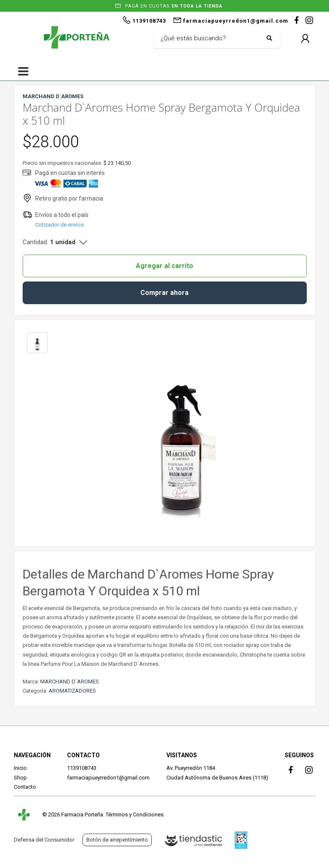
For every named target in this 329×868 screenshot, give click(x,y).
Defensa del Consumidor (44, 840)
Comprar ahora (164, 293)
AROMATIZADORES (72, 691)
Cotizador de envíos (60, 225)
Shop (20, 778)
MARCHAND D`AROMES (70, 682)
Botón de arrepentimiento (117, 840)
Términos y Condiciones (135, 815)
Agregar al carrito (164, 266)
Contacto (25, 787)
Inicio (20, 768)
